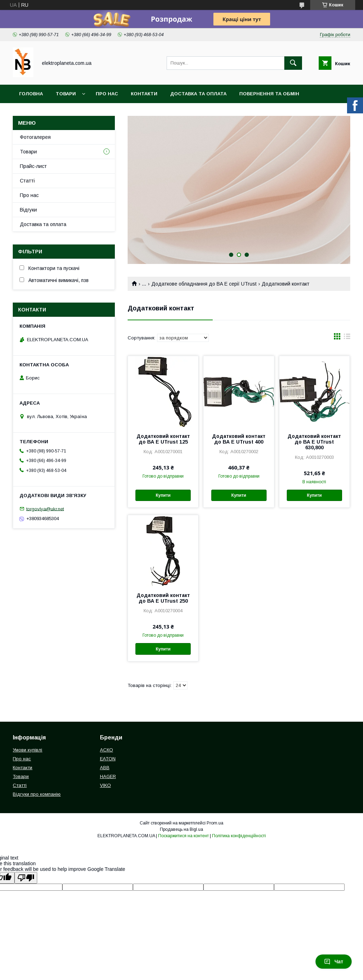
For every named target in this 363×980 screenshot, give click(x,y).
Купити (163, 495)
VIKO (105, 785)
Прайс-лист (33, 166)
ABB (105, 768)
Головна (31, 94)
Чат (334, 962)
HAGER (108, 776)
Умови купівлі (27, 750)
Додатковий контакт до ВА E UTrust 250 (163, 598)
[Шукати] (293, 63)
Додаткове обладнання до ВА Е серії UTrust (204, 284)
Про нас (107, 94)
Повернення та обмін (269, 94)
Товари (66, 94)
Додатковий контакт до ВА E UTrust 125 (163, 439)
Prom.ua (215, 823)
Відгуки (28, 210)
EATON (108, 759)
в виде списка (347, 338)
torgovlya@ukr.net (45, 509)
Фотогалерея (35, 137)
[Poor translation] (26, 878)
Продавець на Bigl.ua (181, 829)
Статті (27, 181)
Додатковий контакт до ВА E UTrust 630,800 (314, 442)
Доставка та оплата (198, 94)
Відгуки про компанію (37, 794)
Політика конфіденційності (239, 836)
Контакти (144, 94)
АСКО (107, 750)
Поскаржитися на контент (183, 836)
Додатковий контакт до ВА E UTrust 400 (239, 439)
